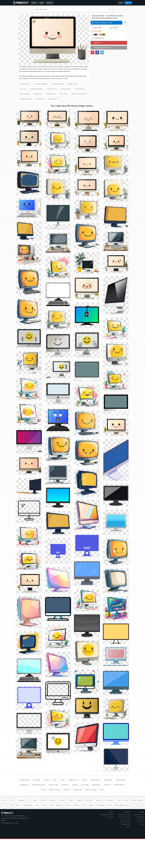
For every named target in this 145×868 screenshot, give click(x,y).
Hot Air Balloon (109, 800)
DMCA (142, 824)
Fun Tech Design (79, 89)
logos (42, 3)
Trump (12, 800)
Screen (55, 780)
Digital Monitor (38, 94)
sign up (128, 3)
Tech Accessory (63, 94)
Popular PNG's (126, 824)
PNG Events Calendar (124, 817)
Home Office (85, 785)
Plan (84, 805)
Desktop (85, 780)
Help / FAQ (141, 819)
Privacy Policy (140, 817)
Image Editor (110, 817)
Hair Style (99, 800)
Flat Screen (107, 785)
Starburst (77, 805)
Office (102, 790)
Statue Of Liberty (137, 800)
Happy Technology (25, 94)
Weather (79, 800)
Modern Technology (91, 790)
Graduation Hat (28, 805)
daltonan (97, 31)
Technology (37, 780)
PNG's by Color (126, 819)
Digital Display (78, 790)
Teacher (71, 800)
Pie (29, 800)
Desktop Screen (53, 785)
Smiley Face (65, 785)
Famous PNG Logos (124, 815)
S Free (91, 805)
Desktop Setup (108, 780)
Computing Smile (40, 99)
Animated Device (50, 94)
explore (34, 3)
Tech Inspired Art (53, 99)
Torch (51, 805)
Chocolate (62, 800)
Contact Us (141, 822)
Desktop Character (73, 84)
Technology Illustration (37, 89)
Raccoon (43, 800)
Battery (127, 800)
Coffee (119, 800)
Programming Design (25, 99)
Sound (5, 800)
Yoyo (44, 805)
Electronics (67, 790)
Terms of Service (139, 815)
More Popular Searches (122, 805)
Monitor (63, 780)
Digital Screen (24, 785)
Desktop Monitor (95, 780)
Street (110, 805)
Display (43, 790)
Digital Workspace (119, 785)
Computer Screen (74, 780)
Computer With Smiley (57, 84)
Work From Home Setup (79, 94)
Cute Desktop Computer (40, 84)
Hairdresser (21, 800)
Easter (35, 800)
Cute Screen (23, 89)
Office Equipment (66, 89)
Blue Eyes (52, 800)
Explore (128, 827)
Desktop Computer (55, 790)
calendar (49, 3)
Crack (38, 805)
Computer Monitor (24, 84)
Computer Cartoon (52, 89)
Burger (18, 805)
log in (121, 3)
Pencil (69, 805)
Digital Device (96, 785)
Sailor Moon (89, 800)
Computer (46, 780)
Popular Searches (125, 822)
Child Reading (101, 805)
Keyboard (75, 785)
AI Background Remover (102, 48)
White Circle (60, 805)
